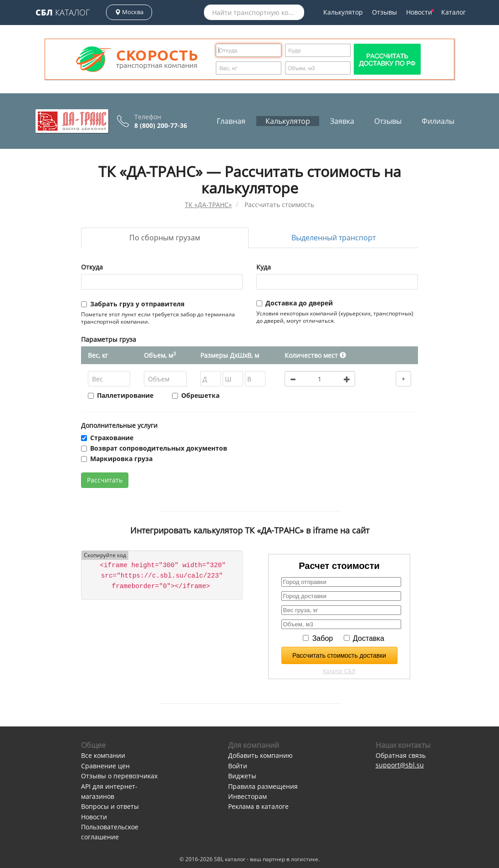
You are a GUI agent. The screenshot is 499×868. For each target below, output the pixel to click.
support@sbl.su (400, 765)
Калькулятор (343, 12)
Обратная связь (401, 755)
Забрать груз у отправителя (133, 304)
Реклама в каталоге (258, 806)
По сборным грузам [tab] (165, 238)
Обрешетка (196, 395)
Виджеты (242, 776)
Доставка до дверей (295, 303)
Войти (238, 766)
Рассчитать (105, 480)
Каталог (63, 12)
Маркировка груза (117, 459)
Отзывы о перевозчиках (119, 776)
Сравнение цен (105, 766)
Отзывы (384, 12)
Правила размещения (263, 786)
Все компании (103, 755)
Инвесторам (247, 796)
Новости (420, 12)
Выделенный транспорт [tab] (334, 238)
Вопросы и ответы (110, 806)
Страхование (107, 438)
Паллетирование (121, 395)
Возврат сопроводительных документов (154, 448)
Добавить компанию (260, 755)
